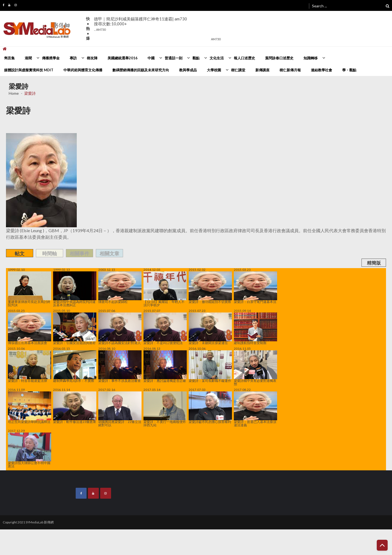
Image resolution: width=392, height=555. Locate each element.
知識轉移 (311, 58)
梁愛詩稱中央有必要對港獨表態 (255, 368)
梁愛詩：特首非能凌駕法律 (30, 366)
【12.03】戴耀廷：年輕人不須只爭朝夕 (165, 289)
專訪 (73, 58)
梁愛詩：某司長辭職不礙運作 (210, 366)
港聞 (28, 58)
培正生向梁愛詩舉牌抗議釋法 (30, 407)
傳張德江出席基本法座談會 (30, 329)
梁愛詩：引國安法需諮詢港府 (75, 329)
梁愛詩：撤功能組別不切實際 (210, 287)
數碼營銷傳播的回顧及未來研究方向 (141, 70)
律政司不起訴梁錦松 (120, 287)
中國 (151, 58)
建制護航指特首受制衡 (255, 329)
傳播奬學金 (51, 58)
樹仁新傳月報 (290, 70)
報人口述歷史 (244, 58)
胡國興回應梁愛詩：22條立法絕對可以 (120, 409)
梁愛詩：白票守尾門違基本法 (255, 287)
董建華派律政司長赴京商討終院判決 (30, 289)
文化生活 (217, 58)
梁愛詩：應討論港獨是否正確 (165, 366)
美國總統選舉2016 (122, 58)
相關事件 (79, 253)
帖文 (20, 253)
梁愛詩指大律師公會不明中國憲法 (30, 450)
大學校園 (214, 70)
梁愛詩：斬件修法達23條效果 (75, 407)
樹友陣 (92, 58)
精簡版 (374, 263)
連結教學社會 (321, 70)
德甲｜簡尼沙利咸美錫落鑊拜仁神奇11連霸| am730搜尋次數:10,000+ (140, 24)
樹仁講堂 (238, 70)
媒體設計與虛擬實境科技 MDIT (29, 70)
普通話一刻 (174, 58)
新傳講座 (262, 70)
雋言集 (9, 58)
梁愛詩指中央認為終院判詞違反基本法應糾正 (75, 289)
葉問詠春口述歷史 (279, 58)
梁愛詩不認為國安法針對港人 (120, 329)
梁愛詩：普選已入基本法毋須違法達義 (255, 409)
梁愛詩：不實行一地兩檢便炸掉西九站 (165, 409)
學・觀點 (349, 70)
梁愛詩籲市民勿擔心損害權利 (210, 407)
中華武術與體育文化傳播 (83, 70)
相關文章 (109, 253)
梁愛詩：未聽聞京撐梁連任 (210, 329)
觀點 (196, 58)
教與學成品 (188, 70)
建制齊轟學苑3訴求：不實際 (75, 366)
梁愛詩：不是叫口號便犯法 (165, 329)
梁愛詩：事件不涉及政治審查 (120, 366)
